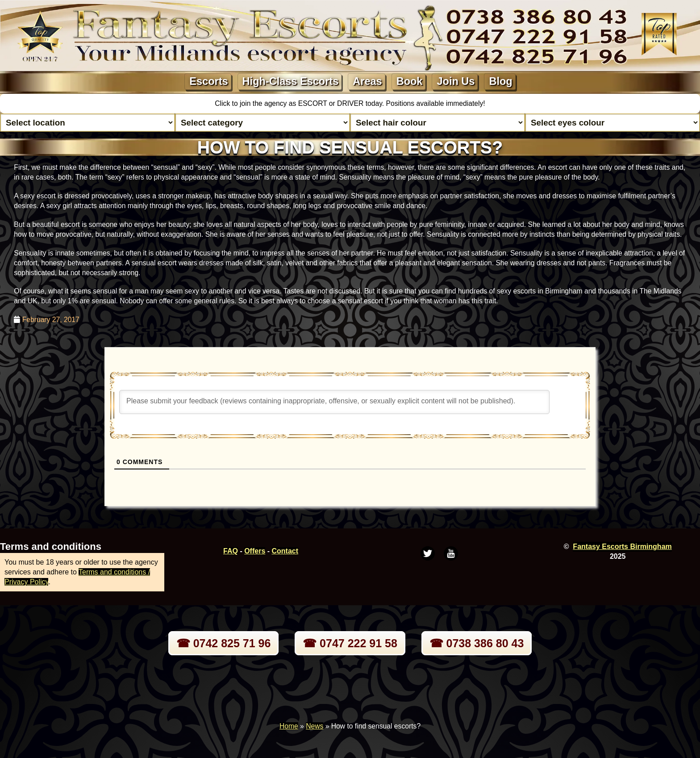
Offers (255, 551)
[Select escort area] (87, 123)
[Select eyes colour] (612, 123)
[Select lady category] (262, 123)
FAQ (231, 551)
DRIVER (351, 103)
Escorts (208, 81)
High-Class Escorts (291, 81)
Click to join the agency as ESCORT (272, 103)
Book (410, 81)
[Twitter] (428, 553)
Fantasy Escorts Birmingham (622, 547)
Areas (367, 81)
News (315, 726)
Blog (500, 81)
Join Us (456, 81)
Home (289, 726)
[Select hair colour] (437, 123)
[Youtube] (451, 553)
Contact (285, 551)
